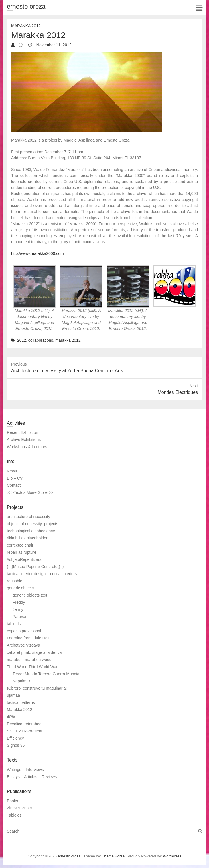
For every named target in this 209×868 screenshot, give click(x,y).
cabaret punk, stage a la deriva (34, 652)
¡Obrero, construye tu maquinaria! (37, 688)
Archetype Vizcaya (23, 645)
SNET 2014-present (24, 731)
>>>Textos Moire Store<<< (31, 492)
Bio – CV (15, 478)
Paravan (20, 617)
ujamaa (13, 695)
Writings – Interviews (25, 770)
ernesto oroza (26, 6)
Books (12, 801)
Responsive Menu (199, 8)
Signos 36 (16, 745)
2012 (22, 340)
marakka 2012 (68, 340)
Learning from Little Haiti (29, 638)
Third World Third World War (32, 667)
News (12, 471)
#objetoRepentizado (25, 559)
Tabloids (14, 815)
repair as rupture (22, 552)
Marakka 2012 (26, 26)
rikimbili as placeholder (27, 538)
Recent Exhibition (22, 432)
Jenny (18, 609)
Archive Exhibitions (24, 440)
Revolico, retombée (24, 724)
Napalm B (21, 681)
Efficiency (15, 738)
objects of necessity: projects (32, 524)
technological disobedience (31, 531)
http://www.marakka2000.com (38, 253)
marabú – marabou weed (29, 660)
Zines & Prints (19, 808)
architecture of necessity (28, 517)
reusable (15, 581)
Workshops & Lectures (27, 447)
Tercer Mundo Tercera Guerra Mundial (46, 674)
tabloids (14, 624)
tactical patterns (21, 702)
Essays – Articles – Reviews (32, 777)
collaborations (41, 340)
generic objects (20, 588)
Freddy (19, 602)
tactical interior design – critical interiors (42, 574)
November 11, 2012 (53, 45)
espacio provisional (24, 631)
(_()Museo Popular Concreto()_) (35, 567)
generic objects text (30, 595)
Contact (14, 485)
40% (11, 717)
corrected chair (20, 545)
